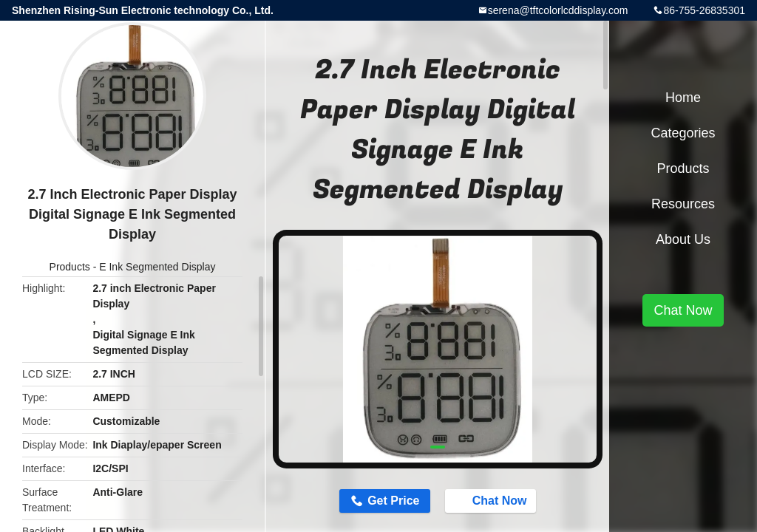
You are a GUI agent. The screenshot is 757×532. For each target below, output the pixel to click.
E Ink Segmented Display (157, 267)
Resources (683, 204)
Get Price (393, 501)
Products (70, 267)
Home (683, 98)
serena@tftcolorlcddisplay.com (558, 10)
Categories (683, 133)
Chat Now (492, 500)
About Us (683, 239)
